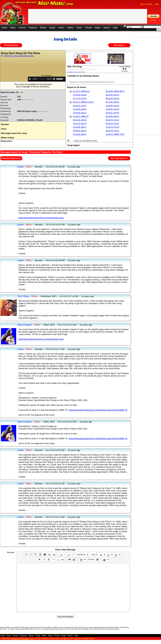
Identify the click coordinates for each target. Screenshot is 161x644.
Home (4, 28)
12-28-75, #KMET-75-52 (115, 134)
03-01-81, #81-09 (112, 113)
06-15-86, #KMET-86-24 (115, 91)
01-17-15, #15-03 (80, 98)
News (13, 28)
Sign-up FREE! (146, 4)
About (79, 28)
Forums (22, 28)
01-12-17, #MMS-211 (81, 91)
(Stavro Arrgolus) (28, 100)
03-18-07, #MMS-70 (81, 116)
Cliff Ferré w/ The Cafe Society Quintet (19, 56)
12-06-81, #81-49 (112, 106)
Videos (70, 28)
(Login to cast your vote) (76, 72)
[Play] (30, 79)
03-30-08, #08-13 (80, 113)
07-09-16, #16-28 (80, 95)
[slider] (42, 79)
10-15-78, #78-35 (112, 127)
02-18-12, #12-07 (80, 106)
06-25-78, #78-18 (112, 131)
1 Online (153, 20)
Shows (43, 28)
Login (157, 4)
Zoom (90, 559)
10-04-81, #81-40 (112, 109)
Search (107, 28)
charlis (21, 167)
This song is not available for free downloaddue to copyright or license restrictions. (33, 86)
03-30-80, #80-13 (112, 116)
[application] (47, 79)
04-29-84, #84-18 (112, 95)
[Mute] (54, 79)
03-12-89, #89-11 (80, 134)
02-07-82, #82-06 (112, 102)
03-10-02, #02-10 (80, 123)
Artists (61, 28)
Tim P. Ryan (23, 296)
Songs (52, 28)
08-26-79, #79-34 (112, 120)
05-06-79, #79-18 (112, 123)
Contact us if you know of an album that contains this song (91, 82)
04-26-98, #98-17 (80, 127)
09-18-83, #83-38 (112, 98)
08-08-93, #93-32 (80, 131)
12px (93, 555)
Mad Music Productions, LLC (22, 638)
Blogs (98, 28)
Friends (88, 28)
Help (115, 28)
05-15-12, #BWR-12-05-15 (83, 102)
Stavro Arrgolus (25, 325)
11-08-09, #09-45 (80, 109)
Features (33, 28)
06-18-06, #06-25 (80, 120)
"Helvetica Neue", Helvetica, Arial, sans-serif (83, 555)
